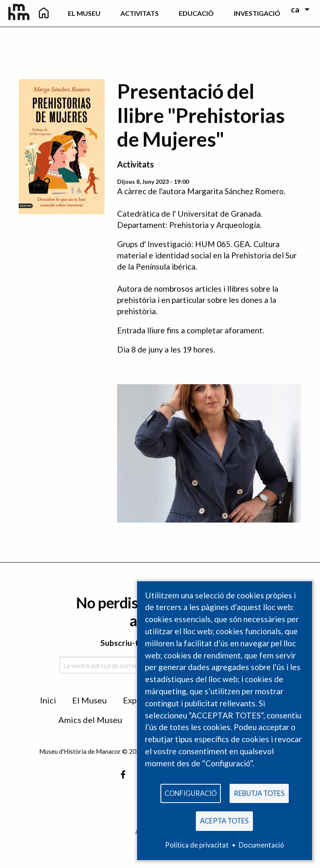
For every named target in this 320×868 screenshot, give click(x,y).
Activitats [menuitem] (140, 13)
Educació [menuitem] (196, 13)
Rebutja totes (259, 792)
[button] (209, 452)
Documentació (261, 845)
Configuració (191, 792)
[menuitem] (44, 13)
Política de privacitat (197, 845)
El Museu (89, 700)
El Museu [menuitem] (84, 13)
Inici (48, 700)
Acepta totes (224, 820)
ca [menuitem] (295, 9)
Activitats (135, 164)
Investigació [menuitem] (257, 13)
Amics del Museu (90, 720)
